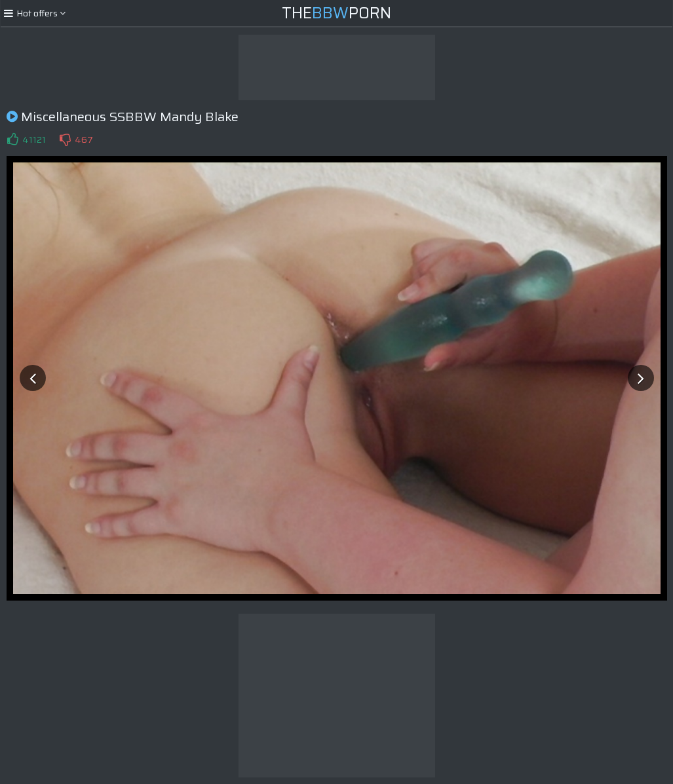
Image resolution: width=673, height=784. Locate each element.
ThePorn (336, 13)
